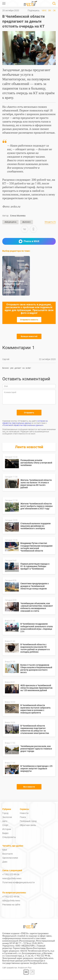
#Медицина (10, 222)
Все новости (29, 787)
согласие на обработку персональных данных (25, 423)
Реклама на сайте (11, 905)
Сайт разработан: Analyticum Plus (17, 968)
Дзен (5, 862)
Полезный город (28, 822)
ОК (54, 10)
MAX (44, 10)
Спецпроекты (9, 838)
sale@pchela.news (11, 901)
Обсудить (50, 222)
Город (5, 814)
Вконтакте (8, 854)
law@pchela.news (39, 963)
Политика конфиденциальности (18, 883)
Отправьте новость (29, 320)
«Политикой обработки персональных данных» (23, 426)
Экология (7, 818)
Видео (5, 834)
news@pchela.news (12, 879)
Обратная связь (28, 826)
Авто (5, 822)
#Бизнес (27, 222)
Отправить (29, 413)
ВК (50, 10)
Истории (7, 830)
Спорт (5, 826)
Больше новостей (29, 336)
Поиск (23, 818)
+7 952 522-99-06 (11, 875)
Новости (24, 814)
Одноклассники (10, 858)
